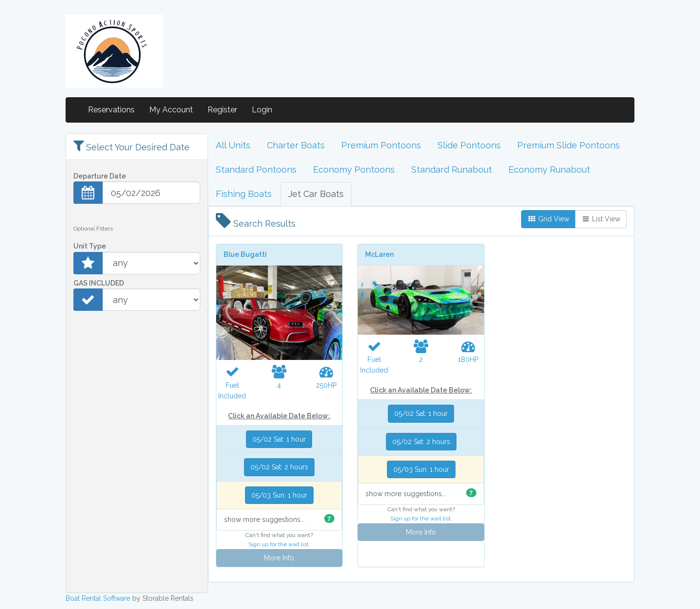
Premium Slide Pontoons (569, 145)
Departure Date (100, 176)
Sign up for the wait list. (279, 544)
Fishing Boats (244, 194)
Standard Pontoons (256, 170)
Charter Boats (296, 145)
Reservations (111, 110)
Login (262, 110)
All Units (233, 145)
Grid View (548, 219)
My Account (171, 110)
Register (222, 110)
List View (601, 219)
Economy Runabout (549, 170)
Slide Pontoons (469, 145)
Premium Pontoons (381, 145)
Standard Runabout (452, 170)
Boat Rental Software (98, 598)
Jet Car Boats (316, 194)
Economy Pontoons (354, 170)
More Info (279, 558)
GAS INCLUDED (99, 283)
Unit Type (90, 246)
